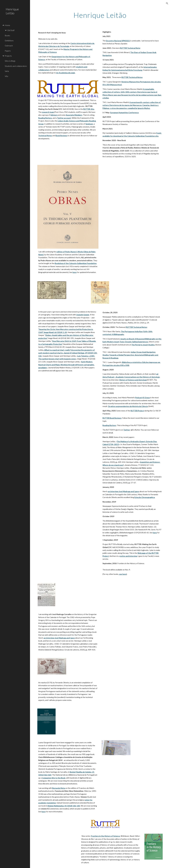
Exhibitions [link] (9, 40)
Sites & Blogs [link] (10, 61)
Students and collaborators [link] (16, 66)
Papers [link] (8, 51)
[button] (167, 3)
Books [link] (7, 35)
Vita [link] (6, 76)
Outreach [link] (9, 46)
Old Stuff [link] (11, 30)
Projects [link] (8, 56)
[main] (100, 15)
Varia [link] (7, 71)
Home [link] (7, 25)
